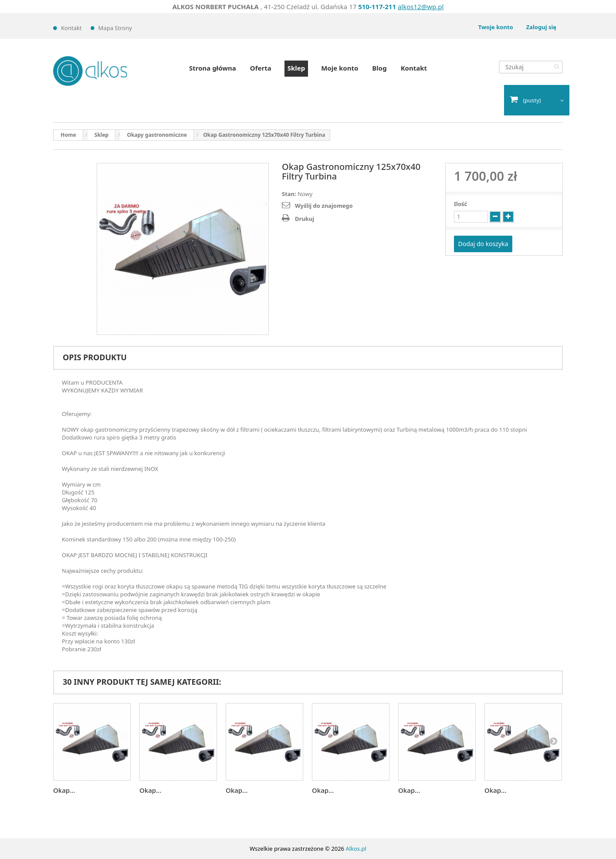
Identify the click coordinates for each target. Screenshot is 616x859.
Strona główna (213, 68)
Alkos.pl (356, 849)
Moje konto (340, 68)
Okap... (64, 790)
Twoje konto (496, 27)
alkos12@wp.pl (421, 7)
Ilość (460, 204)
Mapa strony (115, 28)
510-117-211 (377, 7)
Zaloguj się (541, 27)
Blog (379, 68)
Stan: (289, 194)
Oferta (261, 68)
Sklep (296, 68)
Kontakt (71, 28)
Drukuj (305, 219)
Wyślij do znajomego (324, 206)
